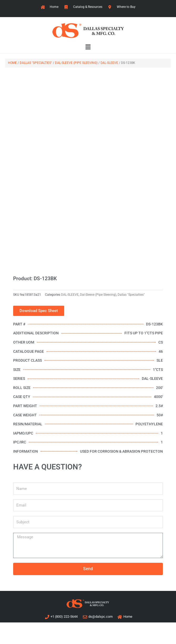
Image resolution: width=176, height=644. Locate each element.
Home (12, 63)
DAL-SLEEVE (109, 63)
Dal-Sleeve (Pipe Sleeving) (76, 63)
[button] (88, 47)
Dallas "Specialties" (36, 63)
